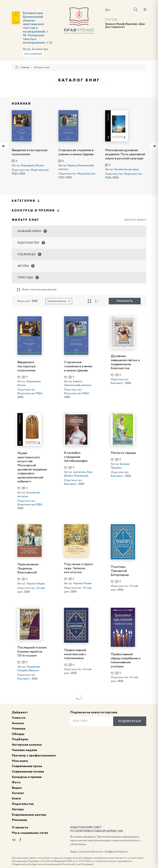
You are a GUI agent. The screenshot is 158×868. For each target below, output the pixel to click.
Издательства (23, 804)
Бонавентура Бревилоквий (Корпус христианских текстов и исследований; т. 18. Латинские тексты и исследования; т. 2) (37, 28)
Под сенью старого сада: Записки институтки (79, 568)
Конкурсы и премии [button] (36, 210)
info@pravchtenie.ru (116, 852)
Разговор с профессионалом (34, 756)
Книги (16, 799)
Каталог (18, 793)
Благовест (117, 383)
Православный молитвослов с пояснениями (75, 654)
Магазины (19, 820)
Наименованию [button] (59, 301)
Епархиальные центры (29, 815)
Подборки (20, 739)
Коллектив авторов (127, 169)
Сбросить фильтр (135, 220)
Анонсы (18, 723)
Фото (16, 782)
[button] (79, 231)
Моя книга (20, 761)
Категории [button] (26, 201)
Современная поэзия (28, 772)
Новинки (19, 729)
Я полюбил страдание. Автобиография (76, 457)
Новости (19, 718)
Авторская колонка (27, 745)
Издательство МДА (30, 393)
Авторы (18, 809)
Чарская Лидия (36, 584)
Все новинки (33, 54)
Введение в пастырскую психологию (27, 366)
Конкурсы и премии (27, 777)
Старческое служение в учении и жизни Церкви (78, 366)
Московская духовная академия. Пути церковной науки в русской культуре (125, 154)
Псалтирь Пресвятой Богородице (120, 571)
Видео (17, 788)
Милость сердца (123, 453)
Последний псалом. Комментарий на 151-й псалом (32, 652)
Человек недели (24, 750)
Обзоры (18, 734)
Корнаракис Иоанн (32, 166)
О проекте (20, 827)
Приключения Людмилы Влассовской (28, 568)
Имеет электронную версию (37, 290)
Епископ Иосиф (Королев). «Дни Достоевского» (125, 26)
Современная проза (27, 766)
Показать (125, 301)
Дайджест (20, 712)
